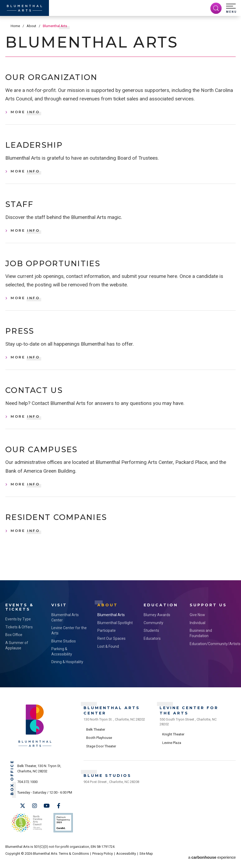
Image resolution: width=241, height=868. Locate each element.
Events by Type (18, 629)
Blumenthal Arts (111, 625)
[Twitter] (23, 816)
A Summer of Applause (17, 656)
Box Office (14, 645)
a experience (212, 860)
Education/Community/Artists (207, 654)
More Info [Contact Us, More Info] (25, 425)
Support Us (208, 615)
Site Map (146, 860)
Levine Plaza (172, 751)
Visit (59, 615)
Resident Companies (66, 528)
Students (151, 641)
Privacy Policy (103, 860)
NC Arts (26, 831)
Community (153, 633)
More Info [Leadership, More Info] (25, 174)
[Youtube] (47, 816)
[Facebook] (59, 816)
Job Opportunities (61, 269)
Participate (107, 641)
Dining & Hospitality (67, 672)
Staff (22, 208)
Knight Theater (173, 743)
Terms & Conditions (74, 860)
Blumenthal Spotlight (115, 633)
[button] (231, 9)
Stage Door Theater (101, 755)
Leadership (39, 147)
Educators (152, 649)
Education (161, 615)
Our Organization (60, 78)
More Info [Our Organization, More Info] (25, 113)
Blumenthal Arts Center (65, 628)
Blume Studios (64, 651)
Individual (198, 633)
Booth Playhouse (99, 746)
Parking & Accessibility (62, 662)
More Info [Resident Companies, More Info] (25, 542)
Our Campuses (48, 459)
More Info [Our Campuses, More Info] (25, 494)
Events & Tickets (20, 618)
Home (15, 26)
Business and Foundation (201, 643)
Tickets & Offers (19, 637)
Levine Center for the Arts (69, 641)
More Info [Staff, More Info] (25, 235)
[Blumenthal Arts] (24, 8)
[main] (121, 304)
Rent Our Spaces (111, 649)
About (31, 26)
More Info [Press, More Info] (25, 364)
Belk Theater (96, 738)
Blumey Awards (157, 625)
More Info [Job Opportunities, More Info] (25, 304)
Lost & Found (108, 657)
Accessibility (126, 860)
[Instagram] (35, 816)
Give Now (197, 625)
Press (22, 338)
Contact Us (39, 398)
